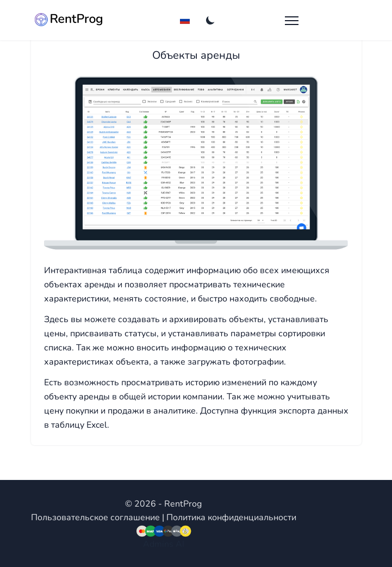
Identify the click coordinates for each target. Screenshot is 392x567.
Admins (158, 544)
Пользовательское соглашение (95, 517)
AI (180, 544)
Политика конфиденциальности (231, 517)
